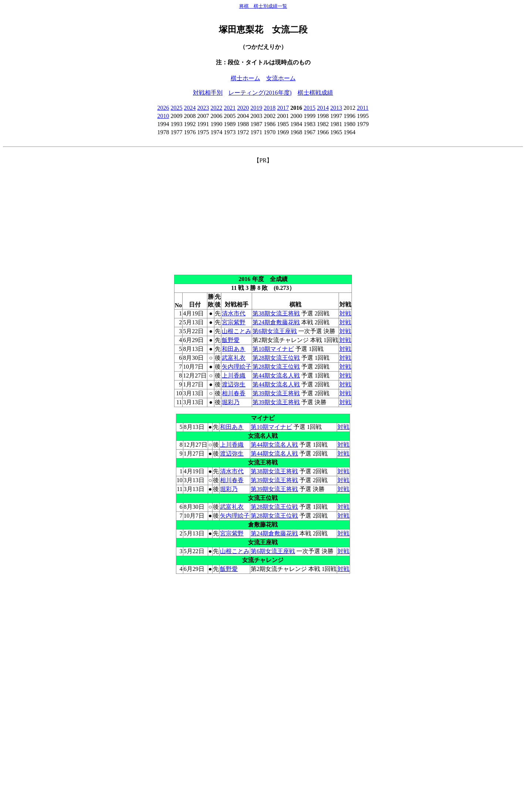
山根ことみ (237, 331)
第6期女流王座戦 (275, 331)
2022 (217, 108)
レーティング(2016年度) (260, 93)
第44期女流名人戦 (276, 375)
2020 (243, 108)
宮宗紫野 (234, 322)
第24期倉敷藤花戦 (276, 322)
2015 (310, 108)
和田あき (234, 349)
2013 (336, 108)
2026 (163, 108)
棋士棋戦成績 (315, 93)
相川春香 (234, 393)
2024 (190, 108)
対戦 (345, 313)
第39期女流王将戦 (276, 393)
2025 (177, 108)
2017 (283, 108)
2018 (270, 108)
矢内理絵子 (237, 367)
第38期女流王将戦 (276, 313)
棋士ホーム (245, 78)
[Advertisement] (263, 216)
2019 (257, 108)
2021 (230, 108)
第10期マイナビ (273, 349)
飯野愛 (231, 340)
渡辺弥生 (234, 384)
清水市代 (234, 313)
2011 (363, 108)
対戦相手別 (208, 93)
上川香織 (234, 375)
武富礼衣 (234, 358)
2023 (203, 108)
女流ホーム (281, 78)
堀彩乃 (231, 402)
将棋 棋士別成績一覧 (263, 6)
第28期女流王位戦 (276, 358)
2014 (323, 108)
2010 (163, 116)
